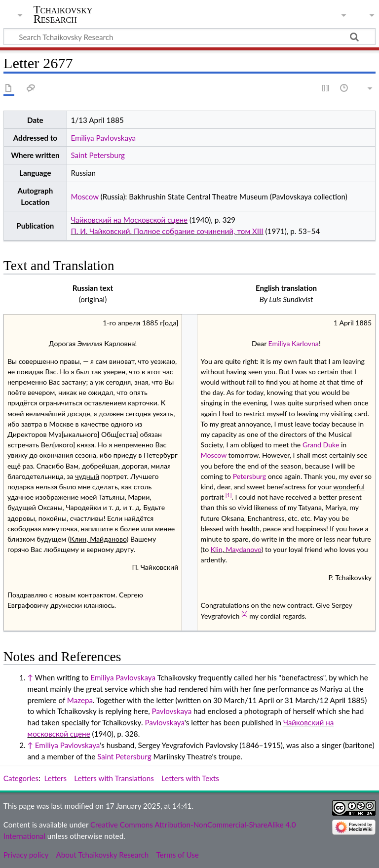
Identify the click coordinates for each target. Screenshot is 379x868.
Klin (217, 549)
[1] (229, 495)
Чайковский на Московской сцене (129, 220)
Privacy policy (26, 855)
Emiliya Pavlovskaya (103, 138)
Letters (56, 778)
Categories (21, 778)
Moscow (84, 197)
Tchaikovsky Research (63, 14)
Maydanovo (244, 549)
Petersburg (249, 476)
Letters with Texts (190, 778)
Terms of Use (177, 855)
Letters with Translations (114, 778)
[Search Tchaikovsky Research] (189, 37)
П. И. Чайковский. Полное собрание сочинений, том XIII (167, 231)
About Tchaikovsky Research (102, 855)
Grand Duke (321, 445)
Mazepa (80, 700)
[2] (245, 614)
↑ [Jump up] (30, 677)
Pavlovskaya (172, 711)
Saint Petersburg (97, 155)
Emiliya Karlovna (294, 343)
